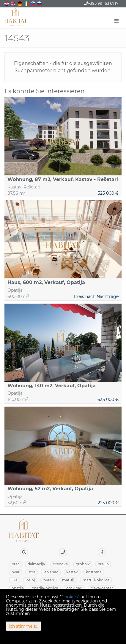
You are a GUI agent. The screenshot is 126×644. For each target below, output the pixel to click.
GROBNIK (83, 564)
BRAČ (16, 564)
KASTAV (72, 572)
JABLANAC (51, 572)
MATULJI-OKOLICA (96, 580)
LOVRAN (48, 580)
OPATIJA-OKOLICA (45, 588)
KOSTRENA (94, 572)
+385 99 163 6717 (101, 3)
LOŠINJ (30, 580)
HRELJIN (103, 564)
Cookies (70, 597)
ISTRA (31, 572)
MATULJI (68, 580)
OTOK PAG (74, 588)
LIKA (15, 580)
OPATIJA (18, 588)
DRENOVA (60, 564)
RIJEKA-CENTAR (102, 588)
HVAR (16, 572)
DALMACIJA (36, 564)
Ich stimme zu (23, 626)
